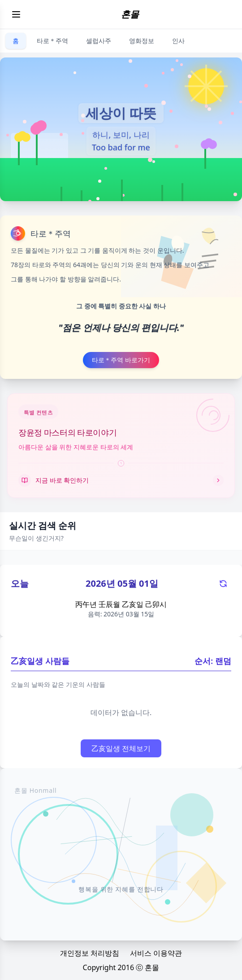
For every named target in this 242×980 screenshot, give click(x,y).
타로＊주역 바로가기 (121, 360)
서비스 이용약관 (156, 953)
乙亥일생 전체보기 (121, 748)
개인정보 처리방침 (90, 953)
